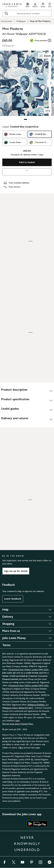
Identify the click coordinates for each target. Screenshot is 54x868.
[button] (50, 5)
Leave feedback (13, 599)
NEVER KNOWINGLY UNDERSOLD (27, 844)
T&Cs (21, 748)
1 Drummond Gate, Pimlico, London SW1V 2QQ (29, 670)
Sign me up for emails (16, 571)
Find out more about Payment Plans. (18, 724)
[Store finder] (28, 5)
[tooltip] (49, 40)
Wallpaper (21, 21)
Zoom (45, 56)
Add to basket (27, 162)
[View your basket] (43, 5)
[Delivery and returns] (27, 419)
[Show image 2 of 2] (51, 83)
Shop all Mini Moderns (40, 21)
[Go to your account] (35, 5)
